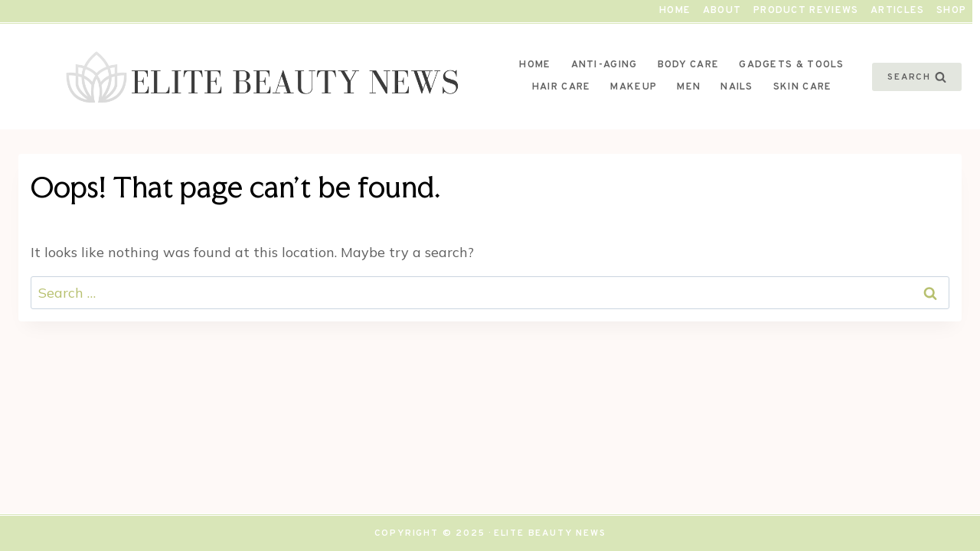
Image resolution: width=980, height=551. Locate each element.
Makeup (634, 87)
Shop (951, 11)
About (722, 11)
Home (675, 11)
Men (689, 87)
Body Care (689, 65)
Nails (737, 87)
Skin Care (803, 87)
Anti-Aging (604, 65)
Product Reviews (806, 11)
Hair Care (562, 87)
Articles (897, 11)
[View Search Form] (917, 77)
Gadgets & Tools (792, 65)
